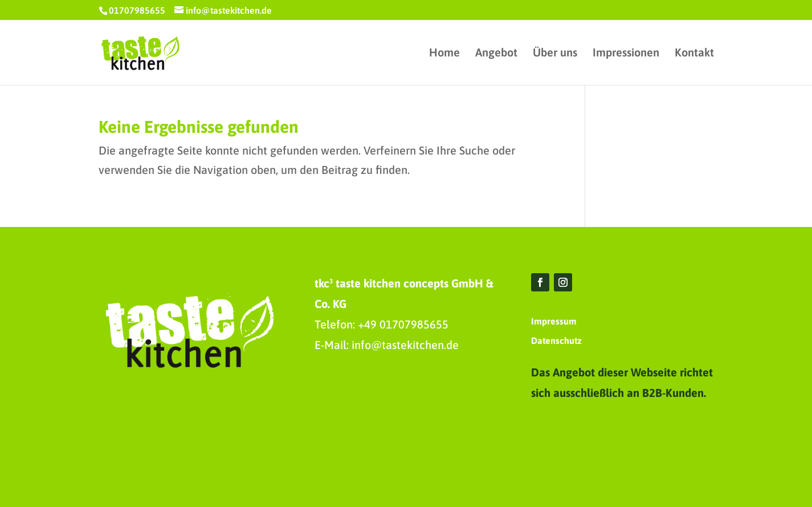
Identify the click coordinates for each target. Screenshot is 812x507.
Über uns (555, 54)
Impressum (554, 321)
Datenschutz (556, 340)
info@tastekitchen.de (405, 345)
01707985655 (137, 10)
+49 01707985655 (403, 324)
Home (444, 54)
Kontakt (694, 54)
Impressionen (626, 54)
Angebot (496, 54)
